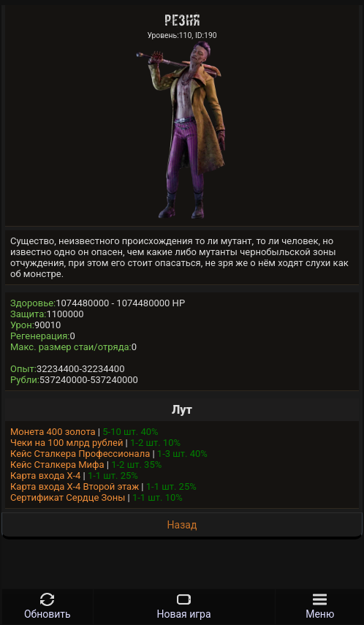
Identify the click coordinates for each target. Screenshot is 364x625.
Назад (182, 525)
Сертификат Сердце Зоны (68, 497)
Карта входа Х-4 (45, 476)
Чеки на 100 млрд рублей (67, 443)
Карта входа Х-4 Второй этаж (75, 486)
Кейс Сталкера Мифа (57, 465)
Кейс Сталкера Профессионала (80, 454)
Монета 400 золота (53, 432)
